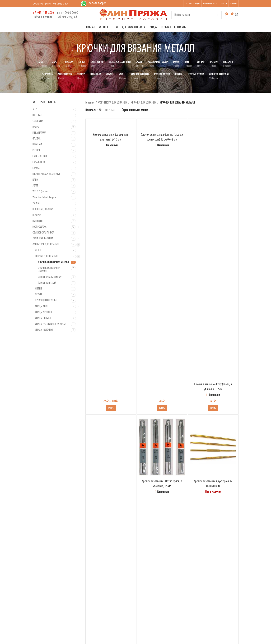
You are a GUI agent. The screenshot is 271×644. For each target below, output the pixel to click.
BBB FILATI (37, 115)
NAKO (35, 180)
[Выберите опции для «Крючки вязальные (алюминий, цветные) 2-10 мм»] (111, 408)
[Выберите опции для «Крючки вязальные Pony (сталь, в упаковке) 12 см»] (213, 408)
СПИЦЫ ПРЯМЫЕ (43, 318)
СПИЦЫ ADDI (41, 306)
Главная (90, 103)
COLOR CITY (38, 121)
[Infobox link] (43, 15)
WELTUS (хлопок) (41, 192)
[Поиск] (197, 15)
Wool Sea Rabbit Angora (44, 197)
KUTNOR (36, 150)
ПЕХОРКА (37, 215)
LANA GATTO (39, 162)
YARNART (37, 203)
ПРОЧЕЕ (39, 295)
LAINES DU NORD (40, 156)
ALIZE (35, 109)
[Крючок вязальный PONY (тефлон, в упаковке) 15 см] (162, 447)
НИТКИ (38, 289)
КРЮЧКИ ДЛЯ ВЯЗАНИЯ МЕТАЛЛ (53, 262)
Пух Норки (38, 221)
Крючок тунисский (47, 283)
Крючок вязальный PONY (50, 277)
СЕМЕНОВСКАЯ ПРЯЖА (43, 233)
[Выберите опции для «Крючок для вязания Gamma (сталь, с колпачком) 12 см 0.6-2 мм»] (162, 408)
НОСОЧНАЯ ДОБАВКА (43, 209)
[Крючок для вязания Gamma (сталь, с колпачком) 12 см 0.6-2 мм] (162, 126)
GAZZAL (36, 139)
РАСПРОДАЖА (39, 227)
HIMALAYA (37, 145)
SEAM (35, 186)
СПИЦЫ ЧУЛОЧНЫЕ (44, 330)
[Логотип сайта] (133, 15)
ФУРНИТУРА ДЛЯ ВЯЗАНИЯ (46, 244)
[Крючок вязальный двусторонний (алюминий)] (213, 447)
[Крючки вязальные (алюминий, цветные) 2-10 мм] (111, 126)
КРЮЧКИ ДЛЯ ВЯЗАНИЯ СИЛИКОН (49, 270)
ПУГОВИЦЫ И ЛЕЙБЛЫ (46, 300)
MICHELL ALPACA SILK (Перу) (46, 174)
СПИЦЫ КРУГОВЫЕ (44, 312)
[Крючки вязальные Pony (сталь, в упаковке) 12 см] (213, 251)
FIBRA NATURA (39, 133)
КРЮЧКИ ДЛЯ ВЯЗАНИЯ (46, 256)
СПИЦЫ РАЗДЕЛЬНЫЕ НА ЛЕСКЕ (50, 324)
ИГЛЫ (38, 250)
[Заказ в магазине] (136, 110)
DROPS (36, 127)
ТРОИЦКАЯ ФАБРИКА (43, 239)
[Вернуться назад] (72, 49)
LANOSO (36, 168)
